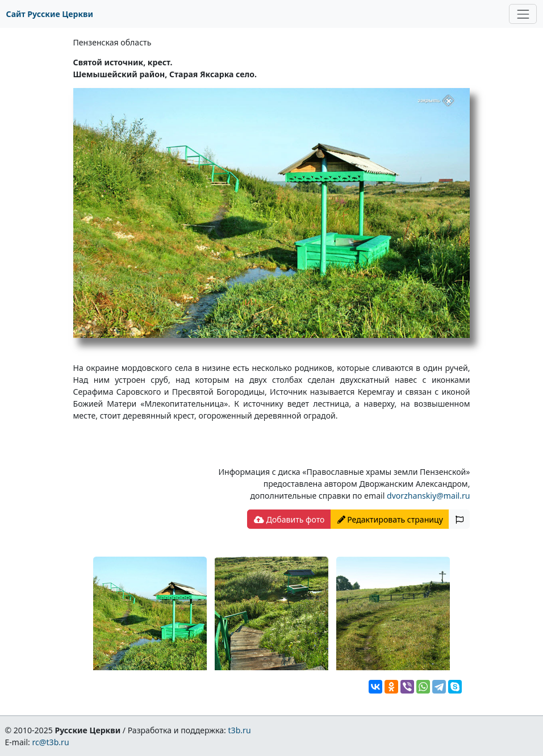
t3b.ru (240, 730)
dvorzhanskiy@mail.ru (428, 496)
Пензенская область (112, 42)
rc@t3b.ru (51, 742)
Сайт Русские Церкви (50, 14)
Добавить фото (289, 519)
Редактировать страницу (390, 519)
